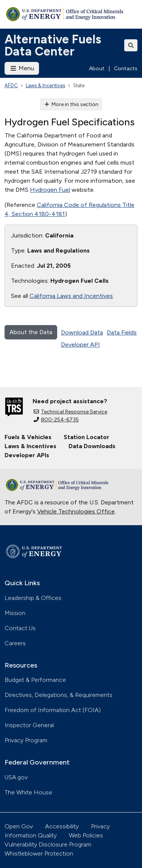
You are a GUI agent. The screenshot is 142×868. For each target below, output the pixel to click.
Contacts (126, 69)
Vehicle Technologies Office (76, 511)
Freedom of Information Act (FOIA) (53, 710)
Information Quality (31, 835)
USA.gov (16, 777)
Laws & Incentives (45, 86)
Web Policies (86, 835)
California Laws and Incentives (71, 296)
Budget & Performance (35, 680)
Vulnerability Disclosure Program (48, 844)
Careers (15, 643)
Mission (15, 613)
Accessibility (62, 826)
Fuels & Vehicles (28, 437)
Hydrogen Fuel (50, 190)
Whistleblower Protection (39, 853)
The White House (28, 792)
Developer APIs (27, 455)
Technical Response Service (70, 412)
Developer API (80, 345)
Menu (22, 68)
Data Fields (122, 332)
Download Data (82, 332)
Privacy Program (26, 740)
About (97, 69)
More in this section (71, 104)
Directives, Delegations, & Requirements (59, 695)
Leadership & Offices (33, 598)
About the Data (31, 332)
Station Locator (87, 437)
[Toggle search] (131, 45)
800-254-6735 (56, 420)
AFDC (11, 86)
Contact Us (20, 628)
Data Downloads (92, 446)
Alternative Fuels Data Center (53, 45)
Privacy (100, 826)
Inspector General (29, 725)
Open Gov (19, 826)
